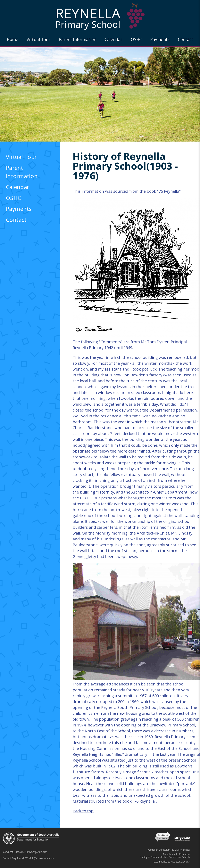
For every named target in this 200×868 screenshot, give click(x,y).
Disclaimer (20, 852)
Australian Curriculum (159, 850)
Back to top (83, 811)
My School (185, 850)
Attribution (42, 852)
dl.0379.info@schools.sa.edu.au (38, 858)
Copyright (8, 852)
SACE (175, 850)
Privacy (31, 852)
